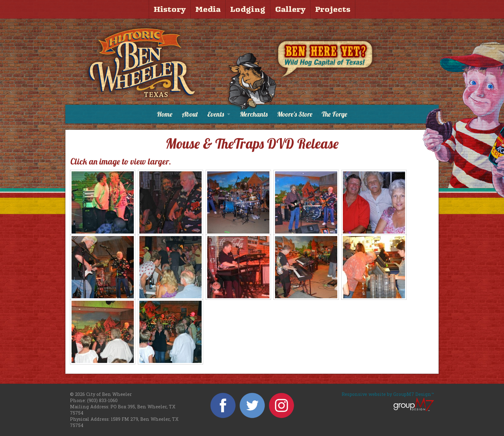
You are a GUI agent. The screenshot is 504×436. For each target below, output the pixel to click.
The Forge (334, 114)
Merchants (254, 114)
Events (216, 114)
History (170, 9)
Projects (333, 9)
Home (165, 114)
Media (208, 9)
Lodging (248, 9)
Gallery (290, 9)
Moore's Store (295, 114)
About (190, 114)
